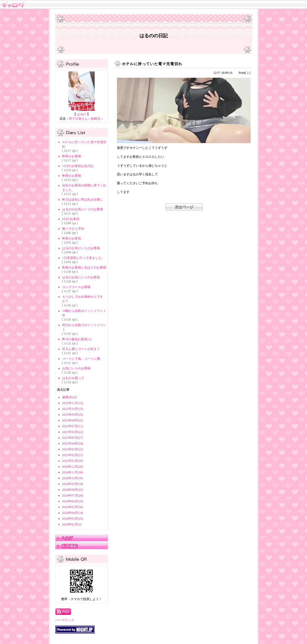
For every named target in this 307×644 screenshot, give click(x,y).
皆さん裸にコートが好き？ (81, 349)
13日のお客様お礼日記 (78, 166)
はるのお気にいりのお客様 (81, 248)
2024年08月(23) (73, 490)
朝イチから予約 (73, 229)
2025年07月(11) (73, 426)
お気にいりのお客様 (76, 368)
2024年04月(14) (73, 513)
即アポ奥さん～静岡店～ (86, 119)
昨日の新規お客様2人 (77, 339)
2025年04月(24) (73, 443)
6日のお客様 (71, 219)
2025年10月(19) (73, 409)
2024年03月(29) (73, 519)
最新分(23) (69, 397)
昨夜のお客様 (72, 156)
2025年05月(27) (73, 438)
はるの (82, 114)
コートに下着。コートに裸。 (83, 359)
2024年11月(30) (73, 472)
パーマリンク (65, 620)
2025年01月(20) (73, 461)
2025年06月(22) (73, 432)
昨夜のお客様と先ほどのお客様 (84, 268)
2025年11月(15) (73, 403)
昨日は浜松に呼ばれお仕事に (83, 200)
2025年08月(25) (73, 420)
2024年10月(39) (73, 478)
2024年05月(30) (73, 507)
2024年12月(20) (73, 467)
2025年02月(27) (73, 455)
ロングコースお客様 (76, 287)
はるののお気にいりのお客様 (83, 209)
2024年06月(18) (73, 501)
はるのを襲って (73, 378)
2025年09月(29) (73, 415)
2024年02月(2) (72, 524)
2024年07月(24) (73, 495)
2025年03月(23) (73, 449)
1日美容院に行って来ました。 (83, 258)
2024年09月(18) (73, 484)
